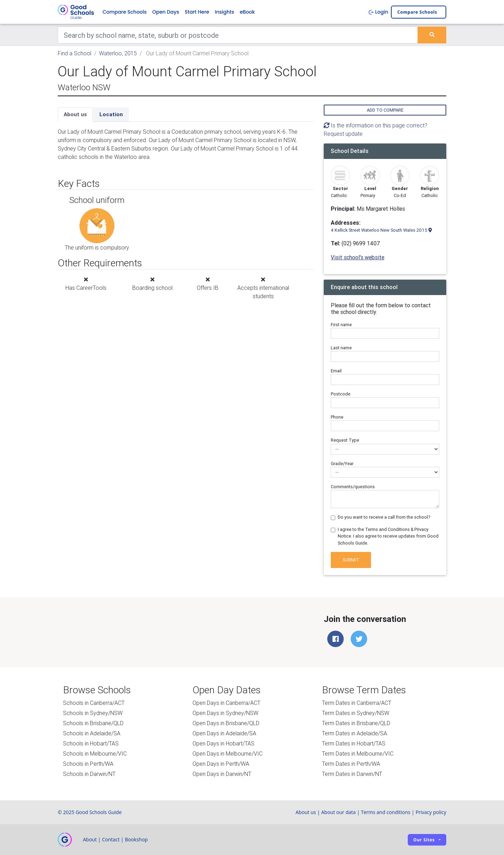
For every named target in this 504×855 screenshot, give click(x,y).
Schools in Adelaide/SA (92, 733)
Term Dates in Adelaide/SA (355, 733)
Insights (225, 12)
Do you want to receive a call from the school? (384, 517)
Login (378, 12)
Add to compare (385, 110)
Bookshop (136, 839)
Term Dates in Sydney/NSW (356, 713)
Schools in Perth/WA (88, 764)
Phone (337, 417)
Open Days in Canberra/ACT (226, 703)
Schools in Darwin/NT (89, 774)
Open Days (166, 12)
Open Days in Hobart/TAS (223, 743)
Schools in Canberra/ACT (94, 703)
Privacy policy (431, 812)
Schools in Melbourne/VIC (95, 754)
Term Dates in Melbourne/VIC (358, 754)
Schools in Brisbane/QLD (93, 723)
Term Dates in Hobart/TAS (354, 743)
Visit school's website (358, 257)
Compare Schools (125, 12)
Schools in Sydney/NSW (93, 713)
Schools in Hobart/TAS (91, 743)
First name (341, 325)
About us (75, 114)
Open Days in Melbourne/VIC (227, 754)
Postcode (341, 394)
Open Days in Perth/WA (221, 764)
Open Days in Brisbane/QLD (226, 723)
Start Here (197, 12)
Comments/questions (353, 487)
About (90, 839)
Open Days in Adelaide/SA (224, 733)
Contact (111, 839)
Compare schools (417, 12)
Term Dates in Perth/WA (351, 764)
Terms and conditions (386, 812)
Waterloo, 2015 (118, 53)
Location (111, 114)
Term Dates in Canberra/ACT (357, 703)
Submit (351, 560)
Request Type (345, 440)
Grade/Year (342, 464)
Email (336, 371)
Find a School (75, 53)
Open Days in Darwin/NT (222, 774)
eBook (247, 12)
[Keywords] (238, 35)
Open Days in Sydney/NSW (225, 713)
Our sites (424, 840)
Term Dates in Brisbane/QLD (356, 723)
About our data (339, 812)
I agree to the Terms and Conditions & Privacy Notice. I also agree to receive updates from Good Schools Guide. (388, 536)
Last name (341, 348)
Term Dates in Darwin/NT (352, 774)
